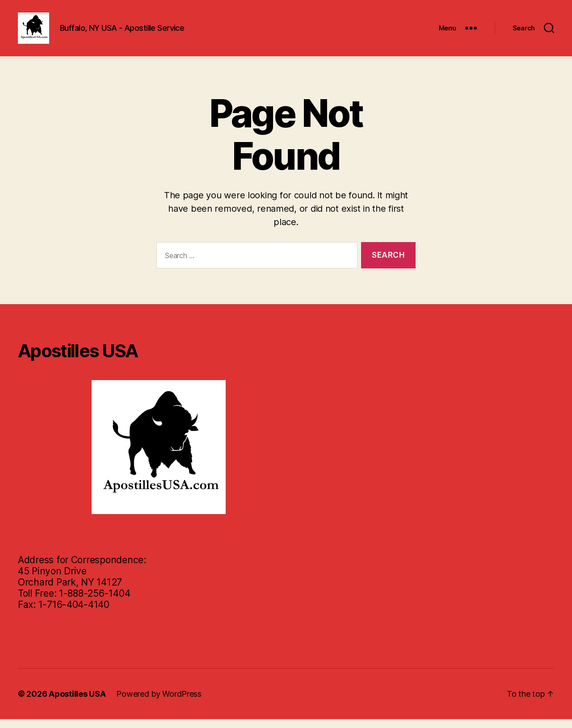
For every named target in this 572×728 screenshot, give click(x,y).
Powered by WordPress (159, 703)
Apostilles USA (77, 703)
